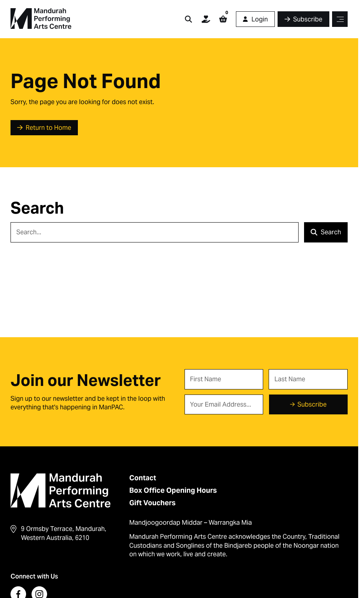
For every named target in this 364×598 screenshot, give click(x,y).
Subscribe (312, 404)
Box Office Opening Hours (173, 490)
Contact (143, 478)
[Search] (155, 232)
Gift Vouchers (152, 503)
